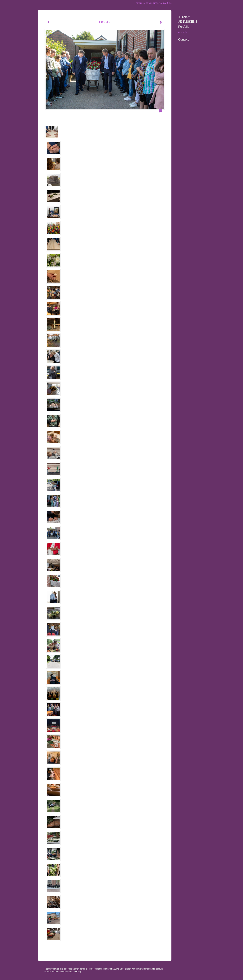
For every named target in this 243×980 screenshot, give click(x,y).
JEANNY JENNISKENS (148, 3)
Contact (183, 40)
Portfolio (184, 27)
